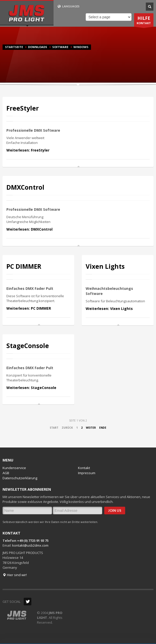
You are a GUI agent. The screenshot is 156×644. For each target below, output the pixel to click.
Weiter (91, 428)
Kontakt (84, 468)
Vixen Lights (105, 266)
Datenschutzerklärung (20, 478)
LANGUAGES (68, 6)
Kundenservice (14, 468)
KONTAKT (144, 21)
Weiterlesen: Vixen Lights (109, 309)
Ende (103, 428)
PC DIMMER (24, 266)
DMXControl (25, 187)
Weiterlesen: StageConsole (31, 388)
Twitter (28, 602)
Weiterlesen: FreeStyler (28, 150)
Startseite (14, 47)
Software (60, 47)
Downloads (38, 47)
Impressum (87, 473)
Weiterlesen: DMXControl (29, 229)
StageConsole (28, 346)
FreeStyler (23, 108)
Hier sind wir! (15, 575)
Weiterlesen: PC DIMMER (29, 308)
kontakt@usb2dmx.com (30, 545)
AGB (6, 473)
